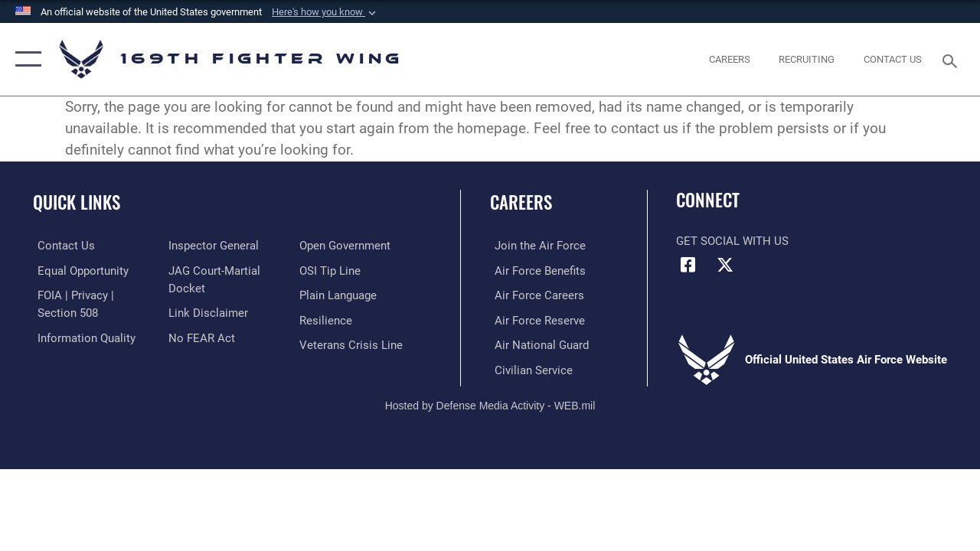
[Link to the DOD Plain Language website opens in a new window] (340, 295)
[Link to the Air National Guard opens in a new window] (537, 344)
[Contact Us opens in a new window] (893, 60)
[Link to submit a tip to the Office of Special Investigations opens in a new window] (332, 270)
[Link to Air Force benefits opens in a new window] (536, 270)
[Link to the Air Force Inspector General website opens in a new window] (212, 246)
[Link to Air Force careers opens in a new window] (535, 295)
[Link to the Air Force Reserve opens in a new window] (535, 319)
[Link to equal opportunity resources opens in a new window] (78, 270)
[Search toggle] (952, 59)
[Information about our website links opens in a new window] (207, 312)
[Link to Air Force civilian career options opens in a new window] (529, 368)
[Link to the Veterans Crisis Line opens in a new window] (353, 344)
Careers (521, 202)
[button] (325, 12)
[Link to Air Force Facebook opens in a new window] (688, 265)
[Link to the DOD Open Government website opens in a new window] (346, 246)
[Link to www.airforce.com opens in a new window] (536, 246)
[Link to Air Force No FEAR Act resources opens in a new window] (200, 337)
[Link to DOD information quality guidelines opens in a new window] (82, 337)
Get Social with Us (732, 241)
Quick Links (77, 202)
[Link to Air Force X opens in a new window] (725, 265)
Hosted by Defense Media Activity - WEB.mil (490, 403)
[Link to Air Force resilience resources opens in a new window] (327, 319)
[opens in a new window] (730, 60)
